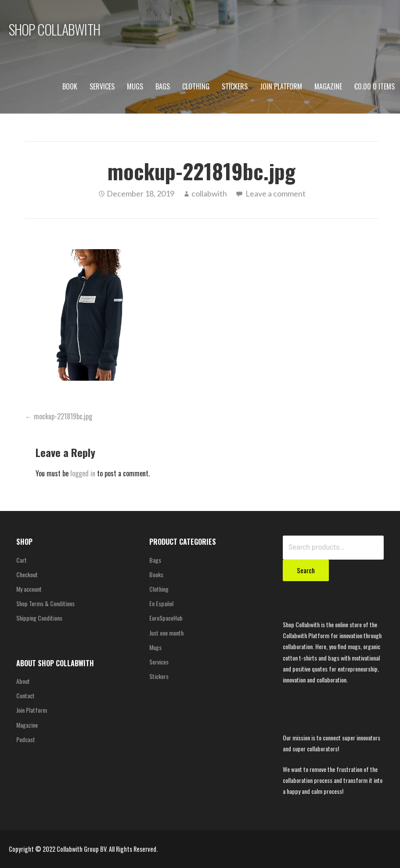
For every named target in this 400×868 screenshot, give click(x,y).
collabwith (209, 193)
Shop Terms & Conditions (45, 603)
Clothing (196, 86)
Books (156, 574)
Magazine (328, 86)
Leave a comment (276, 193)
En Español (161, 603)
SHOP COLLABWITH (54, 29)
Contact (25, 695)
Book (70, 86)
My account (29, 589)
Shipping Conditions (39, 618)
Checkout (27, 574)
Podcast (26, 739)
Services (102, 86)
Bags (163, 86)
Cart (22, 560)
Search (306, 570)
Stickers (235, 86)
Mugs (135, 86)
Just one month (166, 633)
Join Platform (281, 86)
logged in (83, 473)
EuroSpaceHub (166, 618)
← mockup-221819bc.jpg (59, 416)
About (23, 681)
